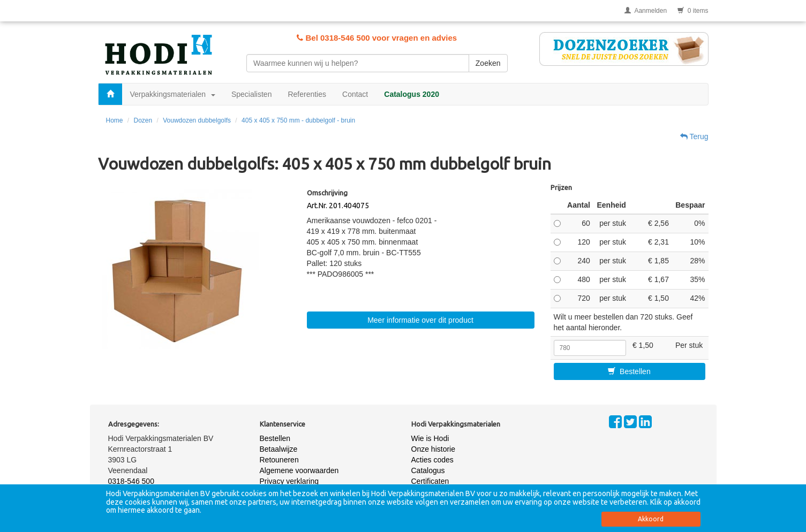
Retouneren (279, 460)
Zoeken (488, 63)
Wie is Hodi (430, 438)
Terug (694, 136)
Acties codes (432, 460)
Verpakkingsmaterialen (173, 94)
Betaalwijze (279, 449)
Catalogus (428, 470)
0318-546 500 (131, 481)
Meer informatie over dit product (420, 320)
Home (115, 120)
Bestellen (629, 371)
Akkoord (651, 519)
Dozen (143, 120)
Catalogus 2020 (412, 94)
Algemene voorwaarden (299, 470)
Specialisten (252, 94)
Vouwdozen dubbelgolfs (197, 120)
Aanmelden (646, 11)
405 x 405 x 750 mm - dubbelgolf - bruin (298, 120)
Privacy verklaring (289, 481)
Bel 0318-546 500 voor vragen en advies (377, 38)
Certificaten (430, 481)
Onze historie (433, 449)
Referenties (307, 94)
